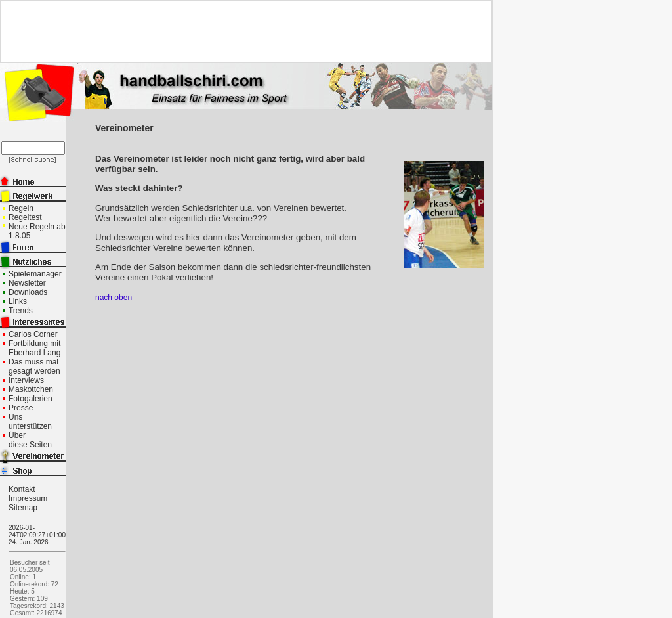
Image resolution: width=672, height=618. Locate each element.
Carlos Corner (33, 334)
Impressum (28, 498)
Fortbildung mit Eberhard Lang (34, 348)
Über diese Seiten (30, 440)
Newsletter (27, 283)
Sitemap (23, 508)
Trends (21, 311)
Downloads (28, 292)
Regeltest (25, 217)
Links (18, 301)
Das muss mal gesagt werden (34, 366)
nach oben (114, 298)
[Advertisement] (241, 32)
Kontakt (22, 489)
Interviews (26, 380)
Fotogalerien (31, 399)
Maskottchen (31, 389)
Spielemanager (35, 274)
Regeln (21, 208)
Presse (21, 408)
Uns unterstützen (30, 422)
